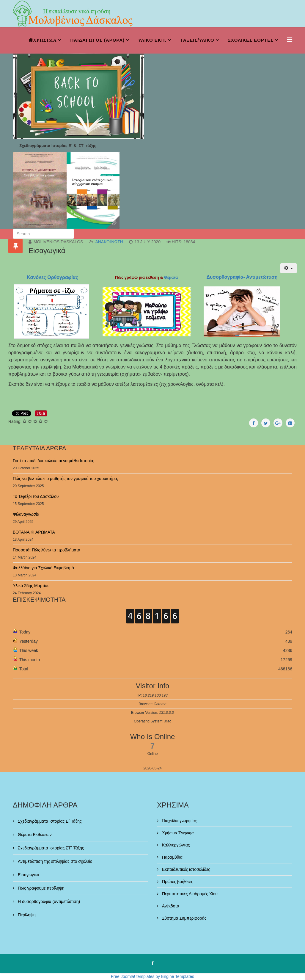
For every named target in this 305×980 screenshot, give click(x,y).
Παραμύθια (172, 857)
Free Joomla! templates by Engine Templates (152, 976)
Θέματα (172, 277)
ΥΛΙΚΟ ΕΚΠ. (152, 40)
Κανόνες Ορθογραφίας (52, 277)
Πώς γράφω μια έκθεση (137, 277)
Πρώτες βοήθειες (177, 882)
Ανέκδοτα (170, 906)
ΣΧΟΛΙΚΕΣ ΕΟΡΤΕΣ (251, 40)
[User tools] (289, 268)
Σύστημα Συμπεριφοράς (184, 918)
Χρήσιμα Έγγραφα (177, 833)
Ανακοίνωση (109, 242)
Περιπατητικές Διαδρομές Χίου (189, 894)
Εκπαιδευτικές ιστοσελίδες (185, 869)
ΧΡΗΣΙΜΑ (45, 40)
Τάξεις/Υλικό (197, 40)
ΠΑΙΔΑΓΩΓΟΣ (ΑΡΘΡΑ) (97, 40)
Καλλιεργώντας (175, 845)
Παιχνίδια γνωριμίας (179, 821)
